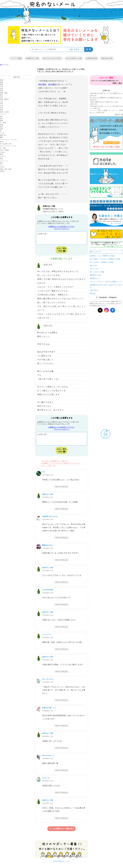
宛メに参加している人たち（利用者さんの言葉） (106, 259)
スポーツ (3, 156)
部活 (1, 95)
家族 (1, 84)
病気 (1, 127)
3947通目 (42, 84)
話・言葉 (3, 148)
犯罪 (1, 159)
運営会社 (93, 293)
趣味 (1, 137)
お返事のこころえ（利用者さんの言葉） (103, 256)
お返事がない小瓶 (32, 58)
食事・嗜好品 (4, 99)
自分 (1, 116)
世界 (1, 110)
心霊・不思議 (4, 150)
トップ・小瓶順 (16, 58)
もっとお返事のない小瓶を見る (61, 829)
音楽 (1, 142)
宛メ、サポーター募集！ (98, 272)
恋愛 (1, 80)
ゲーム (2, 165)
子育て (2, 167)
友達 (1, 89)
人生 (1, 101)
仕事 (1, 103)
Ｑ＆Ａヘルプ (94, 269)
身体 (1, 129)
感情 (1, 120)
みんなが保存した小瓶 (74, 58)
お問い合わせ (94, 290)
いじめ (2, 133)
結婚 (1, 82)
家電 (1, 154)
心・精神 (3, 123)
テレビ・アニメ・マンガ (8, 146)
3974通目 (52, 84)
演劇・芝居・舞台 (6, 169)
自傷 (1, 125)
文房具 (2, 171)
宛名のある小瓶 (107, 58)
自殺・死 (3, 135)
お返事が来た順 (92, 58)
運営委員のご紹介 (96, 275)
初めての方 (93, 266)
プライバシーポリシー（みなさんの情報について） (106, 282)
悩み (1, 118)
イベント (3, 114)
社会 (1, 108)
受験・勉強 (4, 93)
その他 (2, 152)
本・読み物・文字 (6, 144)
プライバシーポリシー (61, 229)
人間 (1, 87)
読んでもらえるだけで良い (52, 58)
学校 (1, 91)
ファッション (4, 161)
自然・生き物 (4, 112)
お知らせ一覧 (119, 114)
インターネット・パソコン (9, 140)
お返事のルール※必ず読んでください (61, 227)
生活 (1, 97)
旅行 (1, 163)
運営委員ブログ (95, 278)
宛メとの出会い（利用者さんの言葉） (102, 262)
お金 (1, 106)
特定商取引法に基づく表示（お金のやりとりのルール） (106, 286)
